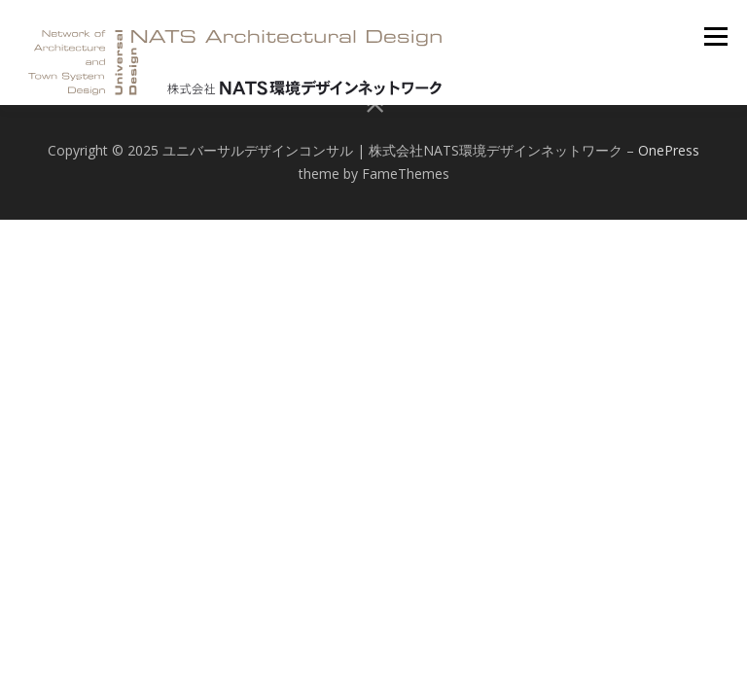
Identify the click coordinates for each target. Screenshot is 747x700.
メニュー (715, 36)
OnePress (669, 150)
